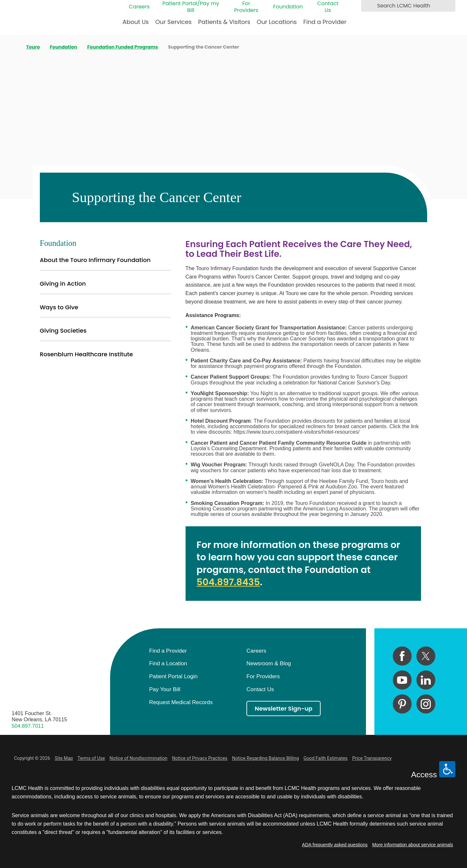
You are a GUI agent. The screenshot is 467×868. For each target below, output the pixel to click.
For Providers (246, 7)
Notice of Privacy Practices (200, 758)
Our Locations (277, 22)
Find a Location (168, 663)
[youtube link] (402, 680)
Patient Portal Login (173, 676)
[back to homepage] (14, 47)
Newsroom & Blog (269, 663)
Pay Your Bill (165, 689)
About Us (136, 22)
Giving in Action (63, 284)
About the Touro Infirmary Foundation (95, 260)
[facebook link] (402, 656)
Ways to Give (59, 307)
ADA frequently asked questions (335, 845)
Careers (139, 7)
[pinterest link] (402, 704)
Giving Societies (63, 331)
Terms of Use (91, 758)
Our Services (173, 22)
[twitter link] (426, 656)
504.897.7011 (28, 726)
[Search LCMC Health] (368, 6)
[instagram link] (426, 704)
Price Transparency (372, 758)
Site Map (64, 758)
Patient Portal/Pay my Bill (191, 7)
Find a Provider (325, 22)
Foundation (288, 7)
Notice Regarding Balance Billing (265, 758)
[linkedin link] (426, 680)
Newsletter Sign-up (284, 708)
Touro (33, 47)
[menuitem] (136, 24)
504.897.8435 (228, 582)
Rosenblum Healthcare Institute (86, 354)
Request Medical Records (181, 702)
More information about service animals (413, 845)
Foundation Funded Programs (123, 47)
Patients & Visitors (224, 22)
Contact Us (328, 7)
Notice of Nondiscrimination (138, 758)
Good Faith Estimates (325, 758)
